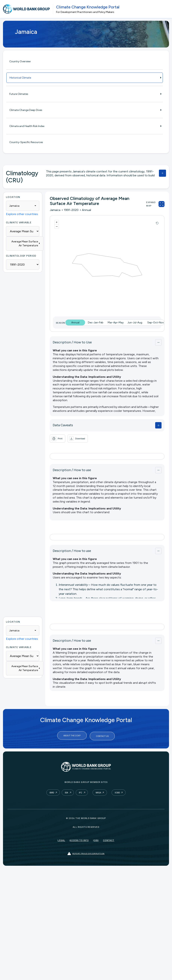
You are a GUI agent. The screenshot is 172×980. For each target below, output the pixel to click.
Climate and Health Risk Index (85, 126)
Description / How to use (72, 470)
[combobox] (23, 206)
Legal (61, 839)
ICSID (117, 791)
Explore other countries (22, 214)
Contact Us (102, 735)
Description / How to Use (72, 342)
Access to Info (79, 839)
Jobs (96, 839)
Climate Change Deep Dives (85, 110)
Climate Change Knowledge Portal (88, 7)
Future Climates (85, 94)
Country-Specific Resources (26, 142)
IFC (80, 791)
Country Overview (20, 61)
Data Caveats (63, 425)
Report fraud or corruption (86, 852)
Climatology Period (21, 256)
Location (13, 197)
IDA (66, 791)
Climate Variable (19, 222)
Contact (109, 839)
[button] (78, 439)
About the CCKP (72, 735)
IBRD (52, 791)
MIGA (98, 791)
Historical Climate (85, 78)
